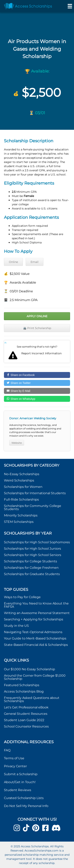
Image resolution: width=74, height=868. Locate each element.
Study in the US (16, 626)
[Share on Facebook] (37, 375)
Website (17, 443)
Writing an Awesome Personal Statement (37, 613)
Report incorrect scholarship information (5, 343)
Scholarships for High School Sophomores (37, 542)
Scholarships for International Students (35, 493)
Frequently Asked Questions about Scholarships (32, 699)
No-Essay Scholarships (22, 474)
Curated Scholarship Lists (24, 798)
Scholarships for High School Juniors (32, 549)
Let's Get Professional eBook (26, 707)
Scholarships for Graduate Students (32, 574)
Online (13, 262)
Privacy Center (15, 766)
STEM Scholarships (19, 522)
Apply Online (37, 316)
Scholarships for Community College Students (33, 507)
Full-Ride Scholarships (21, 499)
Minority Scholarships (21, 515)
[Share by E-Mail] (37, 391)
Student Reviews (18, 790)
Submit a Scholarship (21, 774)
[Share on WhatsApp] (37, 399)
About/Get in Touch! (20, 782)
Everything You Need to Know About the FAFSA (36, 605)
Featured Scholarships (22, 685)
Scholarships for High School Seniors (33, 555)
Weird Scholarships (19, 480)
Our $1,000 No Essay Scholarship (30, 669)
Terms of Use (14, 758)
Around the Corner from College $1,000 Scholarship (35, 677)
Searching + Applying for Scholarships (34, 619)
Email (35, 262)
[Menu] (70, 6)
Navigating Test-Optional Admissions (33, 632)
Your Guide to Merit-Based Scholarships (36, 638)
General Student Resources (26, 714)
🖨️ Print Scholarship (37, 328)
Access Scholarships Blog (24, 691)
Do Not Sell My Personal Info (26, 806)
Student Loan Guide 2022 (24, 720)
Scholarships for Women (23, 487)
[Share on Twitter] (37, 383)
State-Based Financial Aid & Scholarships (36, 645)
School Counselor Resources (26, 726)
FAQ (7, 750)
